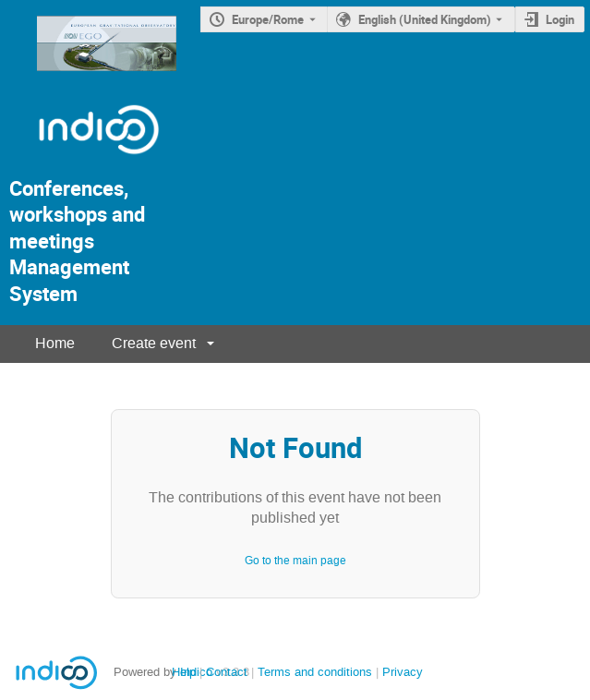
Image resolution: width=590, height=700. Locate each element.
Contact (227, 672)
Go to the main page (295, 561)
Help (184, 672)
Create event (154, 343)
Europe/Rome (268, 19)
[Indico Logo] (80, 162)
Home (55, 343)
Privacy (403, 672)
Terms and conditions (315, 672)
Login (560, 19)
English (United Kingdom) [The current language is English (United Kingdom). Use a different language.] (425, 19)
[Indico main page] (88, 76)
